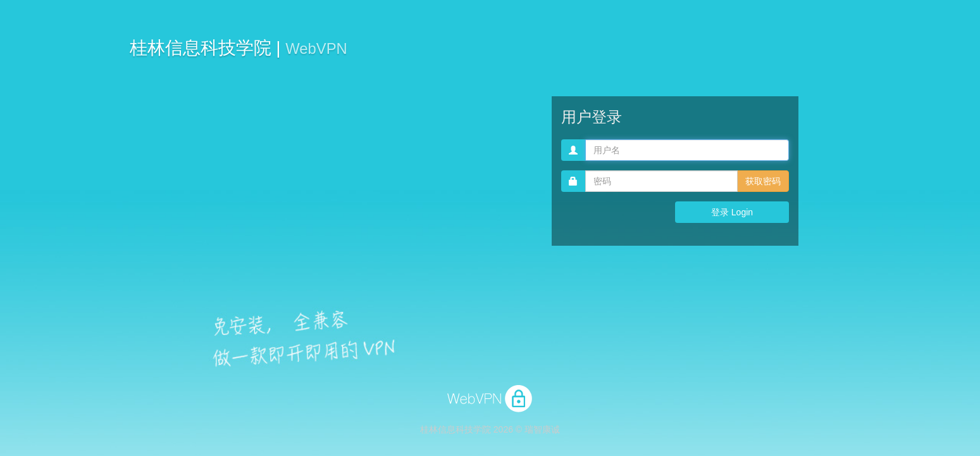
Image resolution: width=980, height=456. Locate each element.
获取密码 (763, 181)
